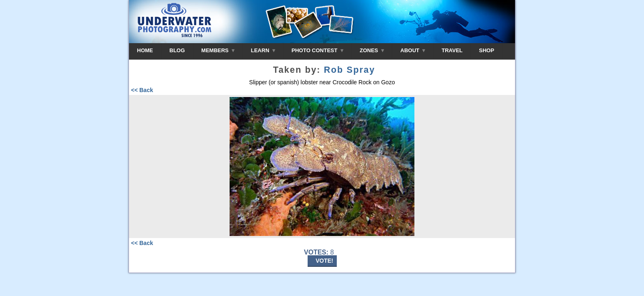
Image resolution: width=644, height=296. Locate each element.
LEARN (263, 50)
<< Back (142, 90)
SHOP (486, 50)
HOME (145, 50)
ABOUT (413, 50)
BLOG (177, 50)
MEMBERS (218, 50)
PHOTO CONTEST (317, 50)
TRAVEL (452, 50)
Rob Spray (350, 70)
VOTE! (325, 261)
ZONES (372, 50)
